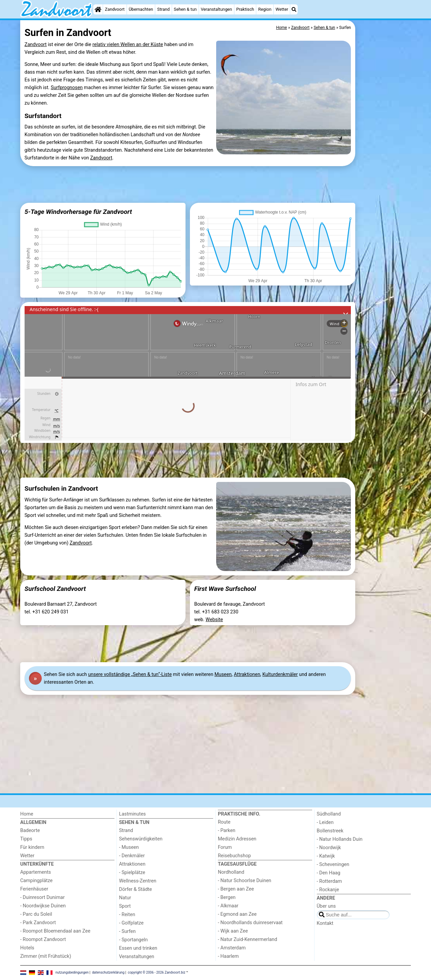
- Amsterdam (232, 948)
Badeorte (30, 831)
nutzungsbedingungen (72, 972)
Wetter (282, 9)
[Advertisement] (384, 175)
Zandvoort (115, 9)
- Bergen (227, 897)
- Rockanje (328, 890)
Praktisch (245, 9)
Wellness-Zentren (138, 881)
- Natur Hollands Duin (340, 839)
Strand (163, 9)
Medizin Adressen (237, 839)
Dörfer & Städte (136, 889)
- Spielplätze (132, 873)
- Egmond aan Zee (237, 914)
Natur (125, 898)
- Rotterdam (329, 881)
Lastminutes (132, 814)
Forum (225, 847)
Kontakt (325, 923)
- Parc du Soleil (36, 914)
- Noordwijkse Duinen (43, 906)
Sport (125, 906)
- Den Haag (329, 873)
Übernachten (141, 9)
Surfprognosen (67, 88)
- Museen (129, 847)
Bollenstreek (330, 831)
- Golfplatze (131, 923)
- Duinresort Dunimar (42, 897)
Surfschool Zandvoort (55, 589)
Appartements (36, 872)
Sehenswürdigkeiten (141, 839)
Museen (223, 674)
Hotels (27, 948)
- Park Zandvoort (38, 923)
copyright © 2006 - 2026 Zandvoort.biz (157, 972)
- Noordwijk (329, 848)
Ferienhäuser (34, 889)
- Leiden (325, 822)
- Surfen (127, 931)
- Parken (227, 831)
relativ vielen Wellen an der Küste (128, 45)
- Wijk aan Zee (233, 931)
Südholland (329, 814)
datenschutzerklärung (108, 972)
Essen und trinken (138, 948)
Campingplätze (36, 881)
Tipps (26, 839)
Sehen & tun (185, 9)
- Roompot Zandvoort (43, 939)
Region (265, 9)
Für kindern (32, 847)
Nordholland (231, 872)
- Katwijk (326, 856)
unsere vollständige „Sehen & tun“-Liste (130, 674)
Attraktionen (247, 674)
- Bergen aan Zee (236, 889)
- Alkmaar (228, 906)
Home (27, 814)
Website (214, 620)
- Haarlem (228, 956)
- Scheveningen (333, 864)
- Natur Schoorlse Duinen (245, 881)
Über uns (326, 906)
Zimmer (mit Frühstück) (46, 956)
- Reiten (127, 915)
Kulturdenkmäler (280, 674)
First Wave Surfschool (225, 589)
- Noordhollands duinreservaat (250, 923)
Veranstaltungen (216, 9)
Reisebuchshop (234, 856)
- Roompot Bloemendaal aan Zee (55, 931)
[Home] (98, 9)
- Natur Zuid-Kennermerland (247, 939)
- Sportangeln (134, 940)
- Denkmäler (132, 856)
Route (224, 822)
